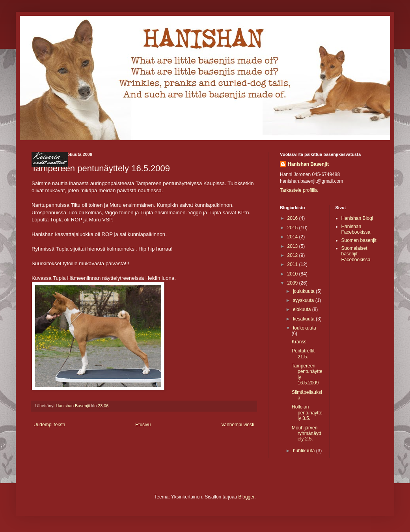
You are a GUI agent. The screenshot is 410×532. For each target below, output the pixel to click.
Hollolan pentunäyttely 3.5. (307, 413)
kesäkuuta (304, 319)
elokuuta (303, 309)
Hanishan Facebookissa (356, 229)
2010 (293, 274)
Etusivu (143, 425)
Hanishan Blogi (357, 218)
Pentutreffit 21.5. (303, 354)
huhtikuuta (305, 451)
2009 (293, 283)
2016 (293, 218)
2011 (293, 264)
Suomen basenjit (359, 240)
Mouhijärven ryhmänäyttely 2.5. (306, 434)
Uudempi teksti (49, 425)
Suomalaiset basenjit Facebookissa (356, 254)
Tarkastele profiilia (299, 190)
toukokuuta (305, 328)
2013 (293, 246)
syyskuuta (304, 300)
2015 (293, 228)
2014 (293, 237)
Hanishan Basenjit (308, 164)
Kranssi (300, 342)
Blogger (247, 497)
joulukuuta (304, 291)
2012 (293, 255)
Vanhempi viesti (238, 425)
